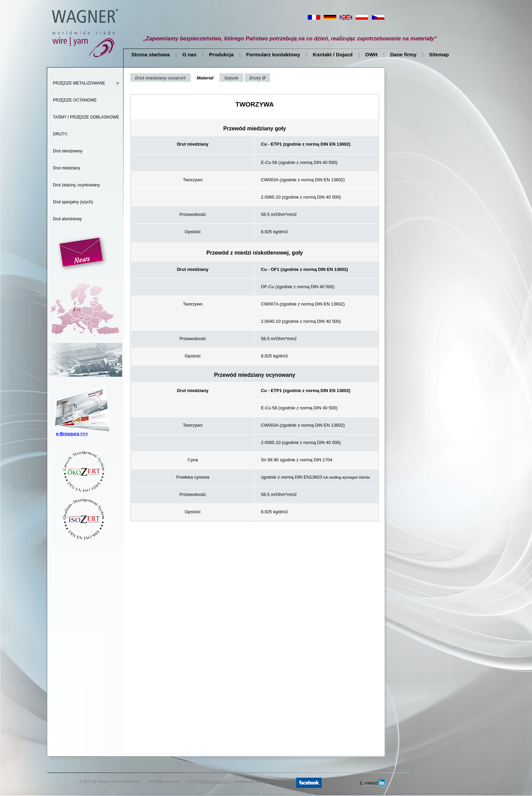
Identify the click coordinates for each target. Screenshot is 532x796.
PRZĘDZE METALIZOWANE (79, 83)
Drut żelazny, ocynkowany (77, 185)
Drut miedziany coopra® (160, 78)
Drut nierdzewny (68, 151)
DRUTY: (60, 134)
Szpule (231, 78)
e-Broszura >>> (72, 434)
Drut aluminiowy (67, 219)
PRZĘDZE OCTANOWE (75, 100)
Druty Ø (258, 78)
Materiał (205, 78)
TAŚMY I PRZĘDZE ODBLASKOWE (86, 117)
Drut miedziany (66, 168)
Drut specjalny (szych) (73, 202)
